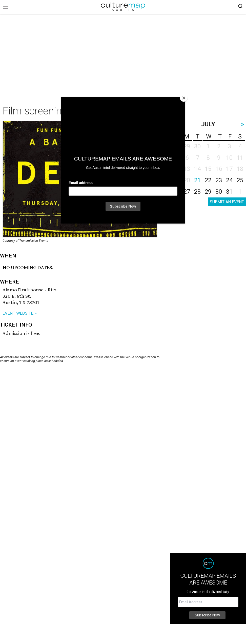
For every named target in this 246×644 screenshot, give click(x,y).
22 (208, 180)
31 (229, 192)
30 (219, 192)
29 (208, 192)
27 (187, 192)
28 (197, 192)
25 (240, 180)
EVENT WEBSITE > (20, 313)
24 (229, 180)
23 (219, 180)
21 (197, 180)
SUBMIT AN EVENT (227, 202)
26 (176, 192)
